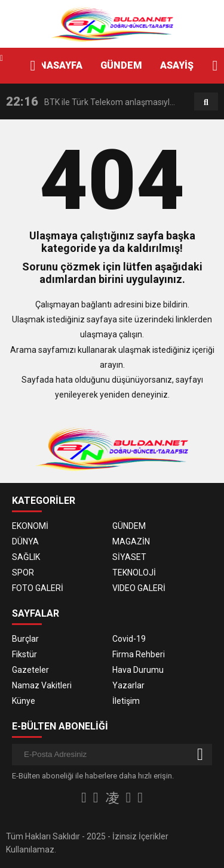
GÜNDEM (121, 65)
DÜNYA (25, 541)
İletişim (126, 701)
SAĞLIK (26, 557)
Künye (24, 701)
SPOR (23, 572)
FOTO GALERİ (38, 588)
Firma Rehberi (139, 654)
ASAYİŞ (177, 65)
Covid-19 (129, 639)
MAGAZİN (131, 541)
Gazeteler (30, 670)
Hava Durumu (138, 670)
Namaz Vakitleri (42, 685)
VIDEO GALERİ (139, 588)
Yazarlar (128, 685)
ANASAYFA (58, 65)
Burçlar (25, 639)
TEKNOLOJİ (134, 572)
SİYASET (129, 557)
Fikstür (24, 654)
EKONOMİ (30, 526)
